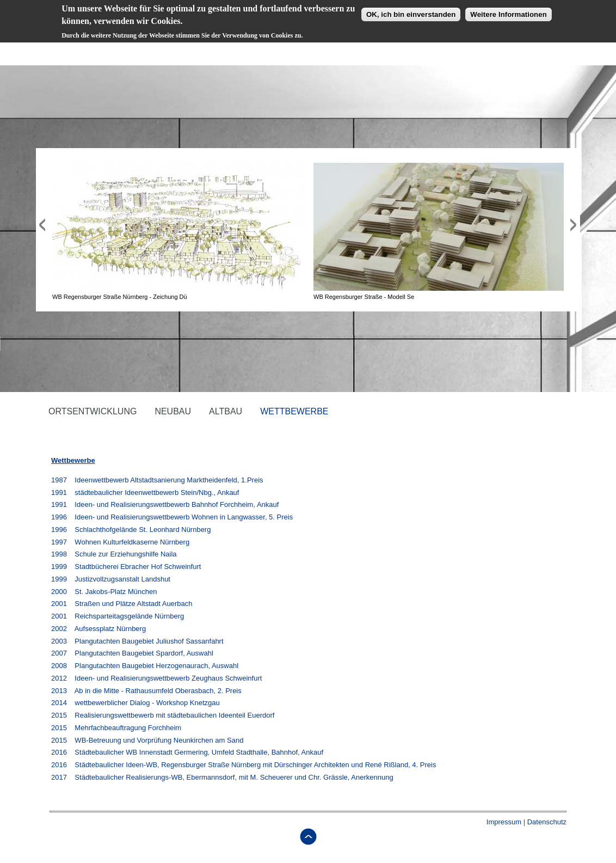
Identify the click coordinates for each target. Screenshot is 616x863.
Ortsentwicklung (93, 411)
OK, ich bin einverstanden (411, 11)
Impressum (504, 822)
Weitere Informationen (508, 11)
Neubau (173, 411)
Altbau (226, 411)
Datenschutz (547, 822)
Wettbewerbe (294, 411)
